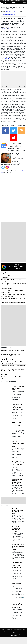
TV (18, 11)
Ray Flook (5, 29)
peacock (3, 14)
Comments (11, 29)
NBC (10, 11)
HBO (7, 11)
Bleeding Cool (9, 634)
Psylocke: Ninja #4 (14, 1)
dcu (9, 13)
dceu (6, 13)
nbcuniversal (18, 13)
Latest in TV (6, 505)
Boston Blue (20, 1)
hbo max (13, 13)
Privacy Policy (14, 636)
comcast (3, 13)
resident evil (7, 1)
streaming (14, 11)
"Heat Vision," (9, 59)
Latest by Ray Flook (9, 381)
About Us (22, 634)
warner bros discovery (11, 14)
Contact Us (16, 634)
